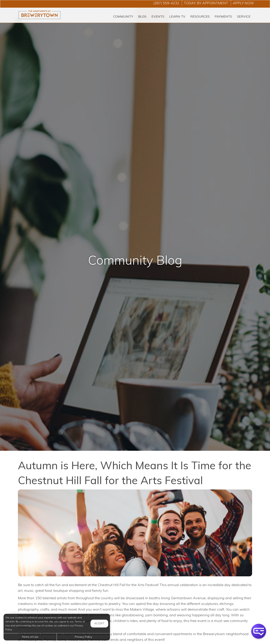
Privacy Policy (83, 637)
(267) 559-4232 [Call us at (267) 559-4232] (166, 3)
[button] (259, 631)
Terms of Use (30, 637)
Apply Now (243, 3)
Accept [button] (99, 623)
